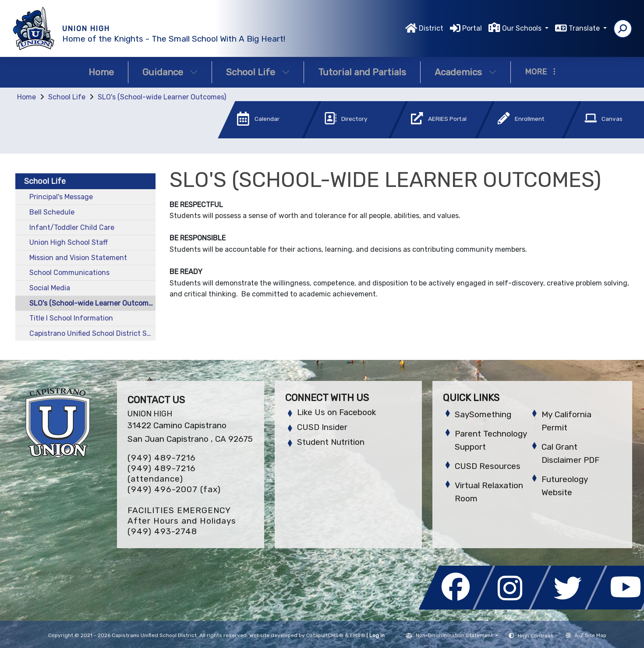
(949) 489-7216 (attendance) (162, 474)
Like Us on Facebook (336, 412)
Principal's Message (61, 197)
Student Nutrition (331, 442)
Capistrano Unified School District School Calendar (92, 333)
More (540, 72)
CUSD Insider (322, 427)
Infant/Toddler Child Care (72, 227)
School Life (258, 72)
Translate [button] (585, 28)
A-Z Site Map (586, 635)
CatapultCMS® (325, 635)
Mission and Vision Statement (78, 258)
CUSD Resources (488, 466)
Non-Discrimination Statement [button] (455, 635)
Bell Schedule (52, 212)
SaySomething (483, 414)
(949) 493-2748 (162, 531)
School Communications (69, 273)
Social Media (50, 288)
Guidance (170, 72)
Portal (472, 28)
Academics (465, 72)
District (431, 28)
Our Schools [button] (523, 28)
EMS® (358, 635)
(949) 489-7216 (162, 458)
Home (101, 72)
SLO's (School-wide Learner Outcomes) (162, 97)
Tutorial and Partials (362, 72)
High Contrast (535, 636)
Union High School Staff (69, 242)
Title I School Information (71, 318)
